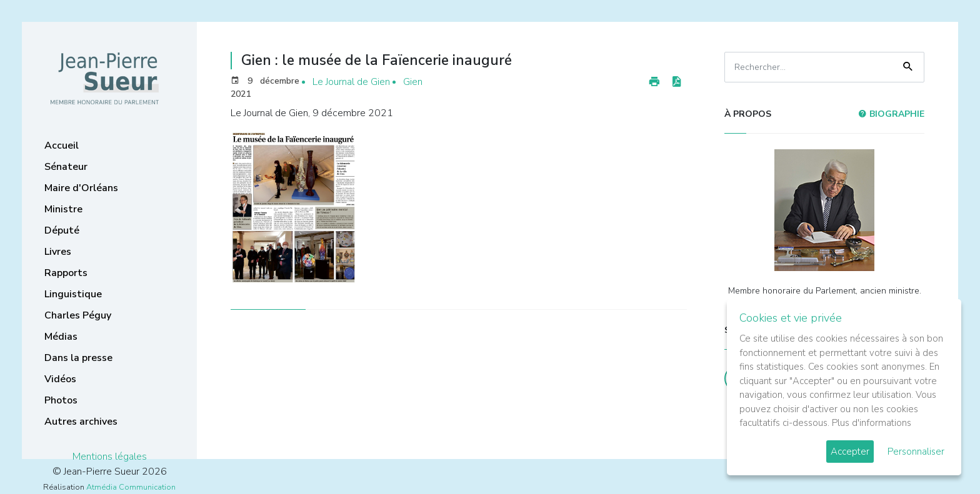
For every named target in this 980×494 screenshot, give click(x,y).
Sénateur (66, 167)
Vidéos (60, 379)
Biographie (891, 114)
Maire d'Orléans (81, 188)
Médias (61, 337)
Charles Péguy (78, 315)
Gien (413, 82)
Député (62, 230)
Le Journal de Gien (351, 82)
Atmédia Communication (131, 487)
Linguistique (73, 294)
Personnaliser (916, 452)
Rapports (66, 273)
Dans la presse (78, 358)
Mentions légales (110, 457)
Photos (61, 400)
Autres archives (81, 422)
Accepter (850, 452)
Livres (58, 252)
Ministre (63, 209)
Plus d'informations (872, 423)
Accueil (62, 146)
